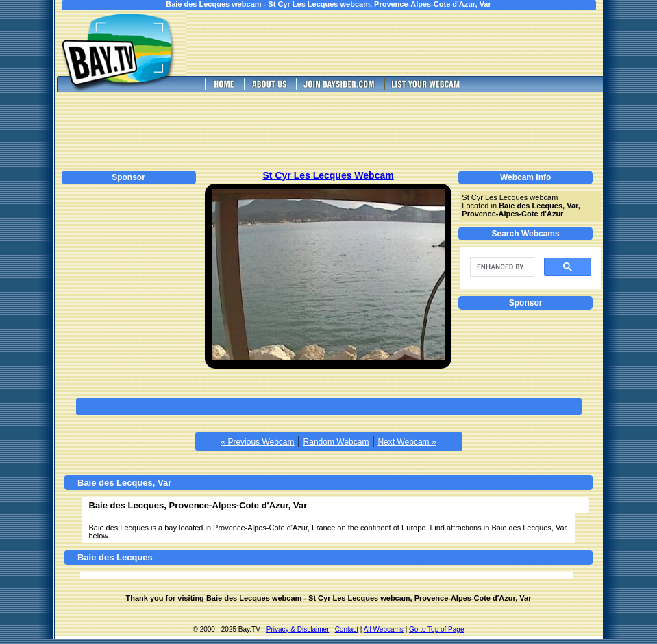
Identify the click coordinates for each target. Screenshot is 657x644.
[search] (501, 267)
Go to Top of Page (436, 629)
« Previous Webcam (257, 442)
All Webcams (384, 629)
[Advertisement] (404, 43)
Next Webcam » (407, 442)
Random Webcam (336, 442)
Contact (347, 629)
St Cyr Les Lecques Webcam (328, 175)
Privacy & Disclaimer (298, 629)
